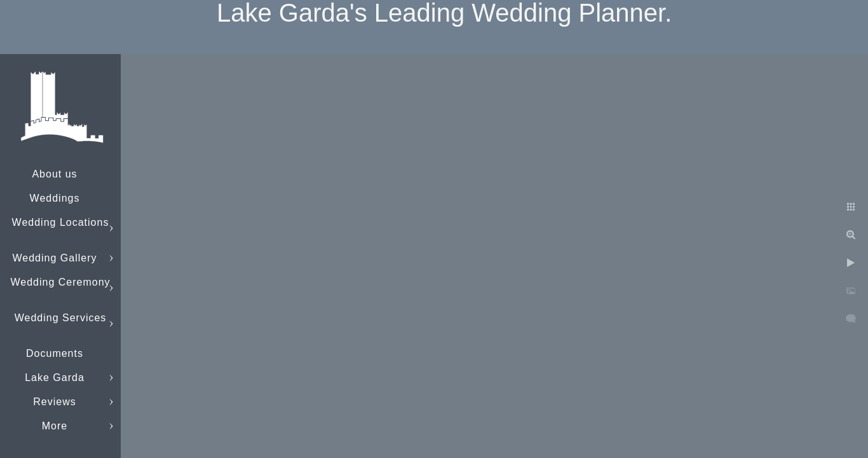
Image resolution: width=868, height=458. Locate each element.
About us (54, 174)
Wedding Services (61, 318)
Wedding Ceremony (60, 282)
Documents (55, 353)
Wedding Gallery (55, 258)
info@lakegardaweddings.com (86, 426)
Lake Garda (55, 378)
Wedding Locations (61, 222)
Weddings (55, 198)
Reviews (54, 402)
